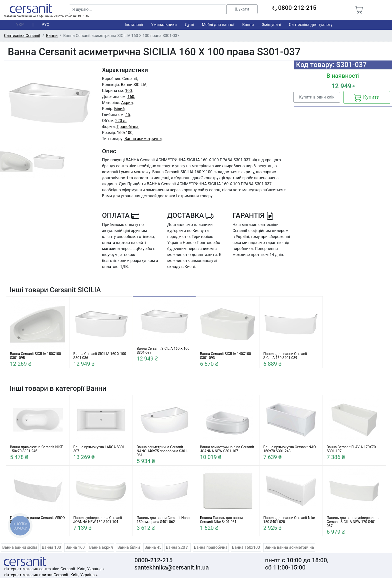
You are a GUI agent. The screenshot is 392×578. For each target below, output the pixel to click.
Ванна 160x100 (246, 547)
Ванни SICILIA (134, 85)
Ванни (248, 25)
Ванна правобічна (211, 547)
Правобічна (128, 127)
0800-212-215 (294, 8)
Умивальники (164, 25)
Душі (189, 25)
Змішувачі (271, 25)
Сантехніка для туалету (311, 25)
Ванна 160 (75, 547)
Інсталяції (134, 25)
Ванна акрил (101, 547)
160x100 (125, 133)
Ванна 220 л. (177, 547)
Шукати (242, 9)
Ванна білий (128, 547)
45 (127, 115)
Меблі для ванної (218, 25)
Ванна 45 (153, 547)
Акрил (127, 103)
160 (131, 97)
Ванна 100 (51, 547)
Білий (119, 109)
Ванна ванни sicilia (20, 547)
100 (129, 91)
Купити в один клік (317, 97)
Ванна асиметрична (143, 139)
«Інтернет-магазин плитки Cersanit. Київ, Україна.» (51, 575)
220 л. (121, 121)
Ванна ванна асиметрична (289, 547)
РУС (45, 25)
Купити (367, 97)
